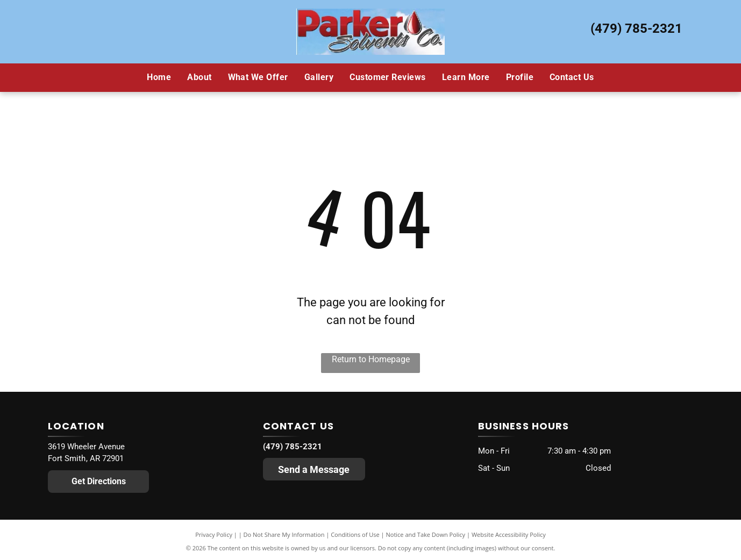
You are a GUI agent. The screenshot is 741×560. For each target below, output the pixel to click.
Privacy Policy (214, 534)
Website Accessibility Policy (509, 534)
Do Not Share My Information (284, 534)
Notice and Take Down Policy (426, 534)
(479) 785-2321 (636, 28)
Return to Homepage (371, 359)
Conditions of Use (355, 534)
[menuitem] (159, 77)
